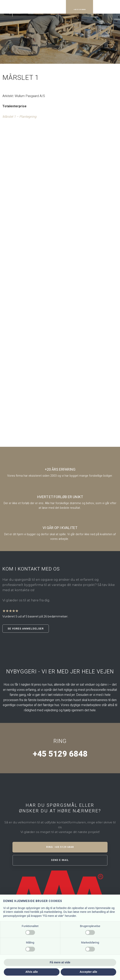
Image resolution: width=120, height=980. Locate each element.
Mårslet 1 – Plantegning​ (19, 117)
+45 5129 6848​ (60, 754)
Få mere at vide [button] (60, 962)
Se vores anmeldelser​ (26, 629)
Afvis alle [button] (32, 972)
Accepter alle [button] (88, 972)
